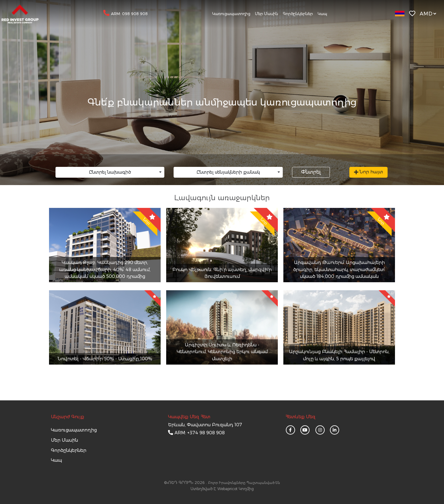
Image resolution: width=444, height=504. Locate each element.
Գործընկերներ (298, 14)
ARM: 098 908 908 (129, 14)
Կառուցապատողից (231, 14)
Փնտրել (311, 172)
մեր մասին (64, 440)
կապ (56, 460)
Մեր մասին (267, 14)
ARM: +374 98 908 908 (200, 433)
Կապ (322, 14)
